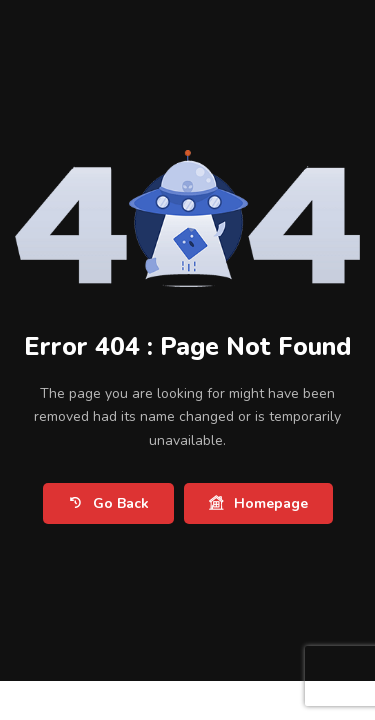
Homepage (258, 503)
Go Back (108, 503)
